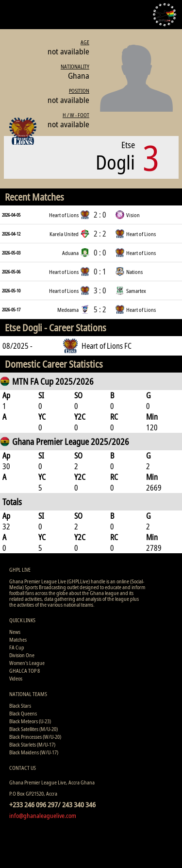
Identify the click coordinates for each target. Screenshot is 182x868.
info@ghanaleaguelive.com (43, 816)
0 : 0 (100, 253)
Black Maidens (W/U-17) (34, 752)
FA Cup (17, 647)
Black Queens (23, 713)
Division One (22, 655)
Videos (16, 678)
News (15, 632)
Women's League (27, 663)
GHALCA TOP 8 (25, 671)
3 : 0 (100, 290)
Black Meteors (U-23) (30, 721)
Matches (18, 639)
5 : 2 (100, 309)
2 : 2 (100, 234)
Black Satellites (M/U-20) (33, 729)
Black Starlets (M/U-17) (32, 744)
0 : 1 (100, 272)
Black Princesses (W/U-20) (35, 737)
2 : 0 (100, 215)
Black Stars (20, 706)
